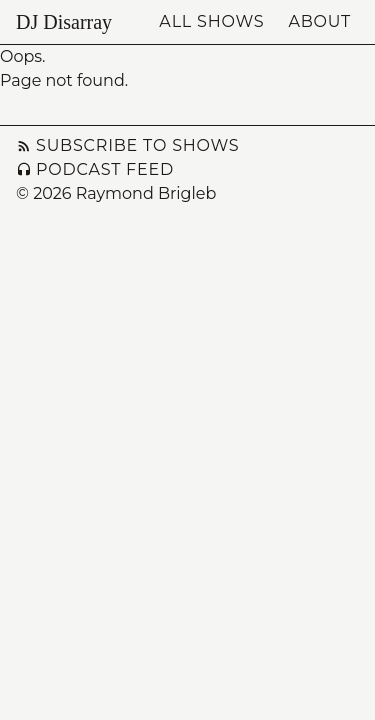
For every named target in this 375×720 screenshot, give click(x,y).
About (319, 21)
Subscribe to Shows (127, 145)
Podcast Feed (95, 169)
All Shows (211, 21)
